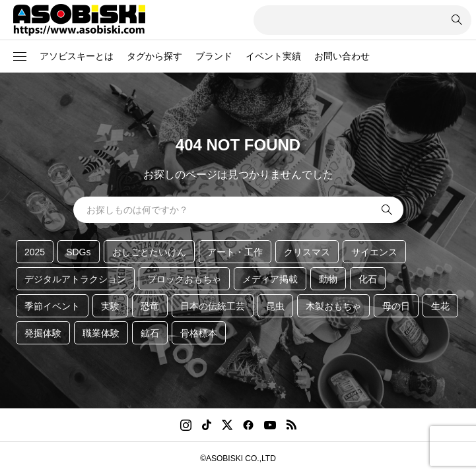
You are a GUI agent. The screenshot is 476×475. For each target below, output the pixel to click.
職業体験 (101, 333)
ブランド (214, 56)
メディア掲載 (270, 279)
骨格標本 (199, 333)
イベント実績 (273, 56)
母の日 (396, 306)
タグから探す (154, 56)
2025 (35, 252)
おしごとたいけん (149, 252)
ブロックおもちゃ (184, 279)
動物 (328, 279)
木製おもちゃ (333, 306)
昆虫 (275, 306)
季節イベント (52, 306)
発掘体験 (43, 333)
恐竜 (150, 306)
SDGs (78, 252)
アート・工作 (235, 252)
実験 (110, 306)
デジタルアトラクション (75, 279)
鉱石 (150, 333)
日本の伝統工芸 (213, 306)
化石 (368, 279)
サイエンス (374, 252)
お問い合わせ (342, 56)
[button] (20, 57)
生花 (440, 306)
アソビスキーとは (77, 56)
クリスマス (307, 252)
